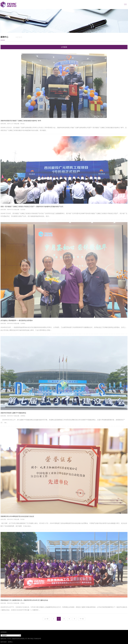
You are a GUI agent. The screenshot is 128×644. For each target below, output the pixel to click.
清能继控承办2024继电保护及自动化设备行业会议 (17, 516)
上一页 (46, 619)
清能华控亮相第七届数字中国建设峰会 (13, 413)
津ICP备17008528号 (34, 639)
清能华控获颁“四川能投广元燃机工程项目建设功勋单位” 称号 (21, 121)
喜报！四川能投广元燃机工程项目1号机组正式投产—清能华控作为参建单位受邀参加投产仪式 (32, 207)
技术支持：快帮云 (7, 642)
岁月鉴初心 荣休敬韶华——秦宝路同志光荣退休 (17, 320)
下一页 (82, 619)
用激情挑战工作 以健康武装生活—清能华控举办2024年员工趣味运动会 (24, 600)
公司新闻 (64, 47)
